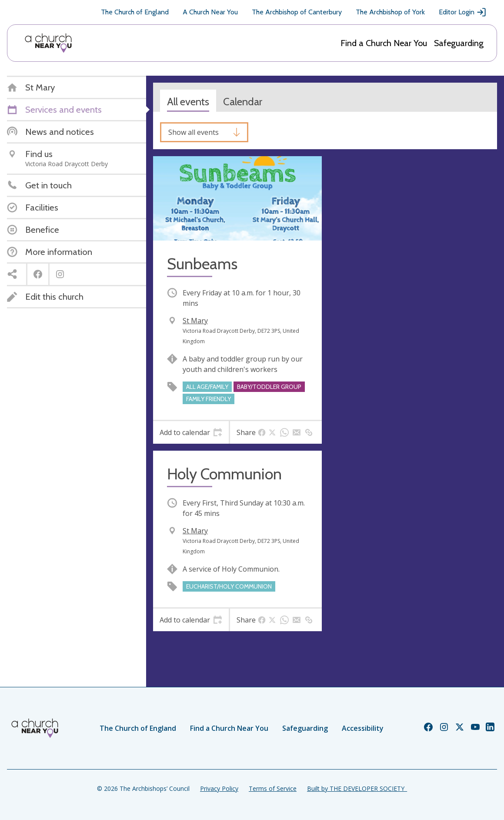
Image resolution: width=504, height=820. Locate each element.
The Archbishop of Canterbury (297, 12)
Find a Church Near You (384, 43)
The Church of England (135, 12)
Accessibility (363, 728)
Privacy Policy (219, 788)
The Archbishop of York (390, 12)
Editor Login (463, 12)
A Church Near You (210, 12)
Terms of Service (273, 788)
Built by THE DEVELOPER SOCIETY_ (357, 788)
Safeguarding (459, 43)
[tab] (191, 432)
